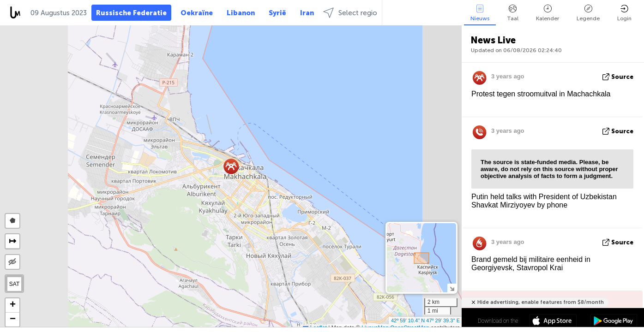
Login (624, 13)
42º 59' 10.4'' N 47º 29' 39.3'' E (425, 320)
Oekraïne (197, 13)
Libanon (241, 13)
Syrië (277, 13)
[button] (231, 166)
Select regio (350, 13)
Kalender (548, 13)
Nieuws (480, 13)
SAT (14, 284)
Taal (513, 13)
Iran (307, 13)
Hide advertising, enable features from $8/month (541, 302)
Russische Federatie (131, 13)
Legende (588, 13)
